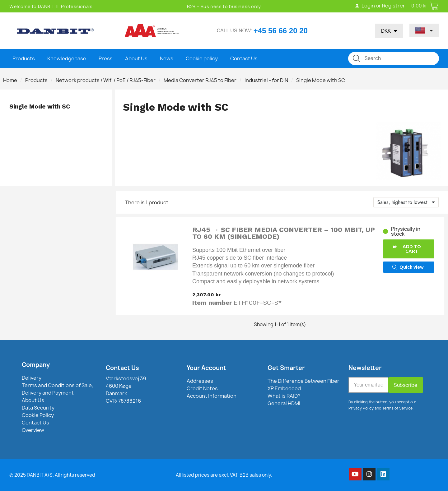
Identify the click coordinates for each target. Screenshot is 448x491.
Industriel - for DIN (266, 80)
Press (106, 58)
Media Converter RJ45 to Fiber (200, 80)
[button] (408, 249)
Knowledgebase (67, 58)
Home (10, 80)
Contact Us (244, 58)
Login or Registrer (380, 6)
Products (24, 58)
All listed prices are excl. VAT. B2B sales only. (224, 475)
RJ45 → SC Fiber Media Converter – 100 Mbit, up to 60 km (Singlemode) (284, 233)
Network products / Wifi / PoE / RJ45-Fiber (106, 80)
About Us (136, 58)
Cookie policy (202, 58)
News (167, 58)
